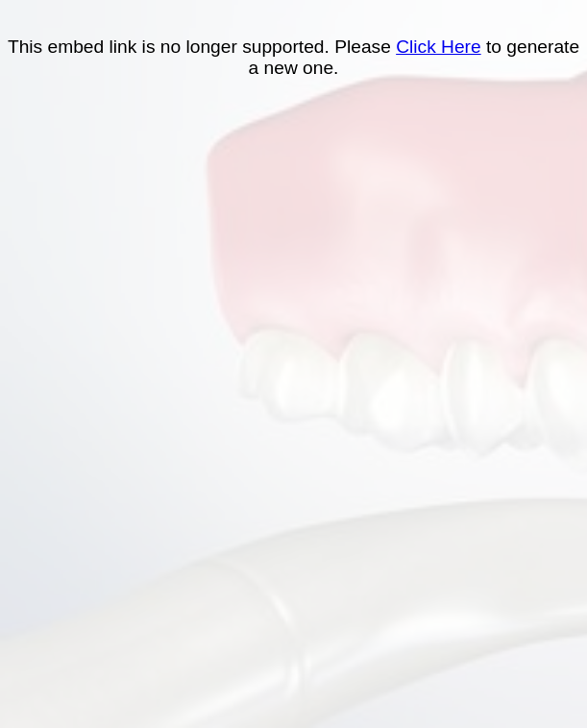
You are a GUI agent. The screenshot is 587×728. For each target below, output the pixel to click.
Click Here (439, 47)
